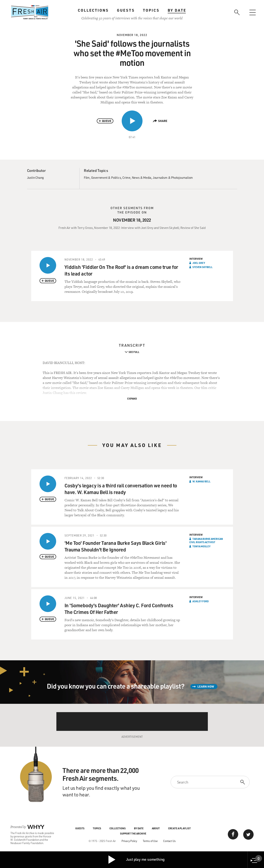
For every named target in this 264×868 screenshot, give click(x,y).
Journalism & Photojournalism (173, 178)
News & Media (142, 178)
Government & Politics (106, 178)
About (156, 828)
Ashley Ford (201, 601)
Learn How (206, 686)
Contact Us (169, 841)
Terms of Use (150, 841)
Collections (93, 10)
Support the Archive (133, 833)
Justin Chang (35, 178)
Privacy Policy (129, 841)
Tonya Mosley (201, 546)
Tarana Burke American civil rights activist (206, 540)
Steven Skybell (203, 267)
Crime (126, 178)
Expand (132, 399)
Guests (126, 10)
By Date (177, 10)
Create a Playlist (179, 828)
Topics (151, 10)
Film (87, 178)
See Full (134, 352)
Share (160, 121)
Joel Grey (199, 263)
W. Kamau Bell (201, 481)
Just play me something (136, 860)
